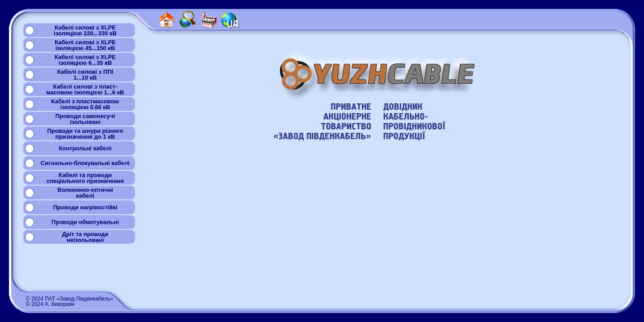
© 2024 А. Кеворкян (50, 304)
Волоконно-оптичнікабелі (85, 193)
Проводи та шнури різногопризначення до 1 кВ (85, 134)
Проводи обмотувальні (85, 222)
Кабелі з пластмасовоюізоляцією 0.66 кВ (85, 104)
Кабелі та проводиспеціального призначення (85, 178)
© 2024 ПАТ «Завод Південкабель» (70, 299)
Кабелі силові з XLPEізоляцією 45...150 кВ (85, 45)
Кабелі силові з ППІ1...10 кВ (85, 75)
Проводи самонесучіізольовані (85, 119)
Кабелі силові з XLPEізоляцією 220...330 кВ (85, 30)
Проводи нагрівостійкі (85, 207)
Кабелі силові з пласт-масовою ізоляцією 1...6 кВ (85, 89)
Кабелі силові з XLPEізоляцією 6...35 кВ (85, 60)
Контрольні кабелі (85, 148)
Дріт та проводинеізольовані (85, 237)
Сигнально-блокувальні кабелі (85, 163)
